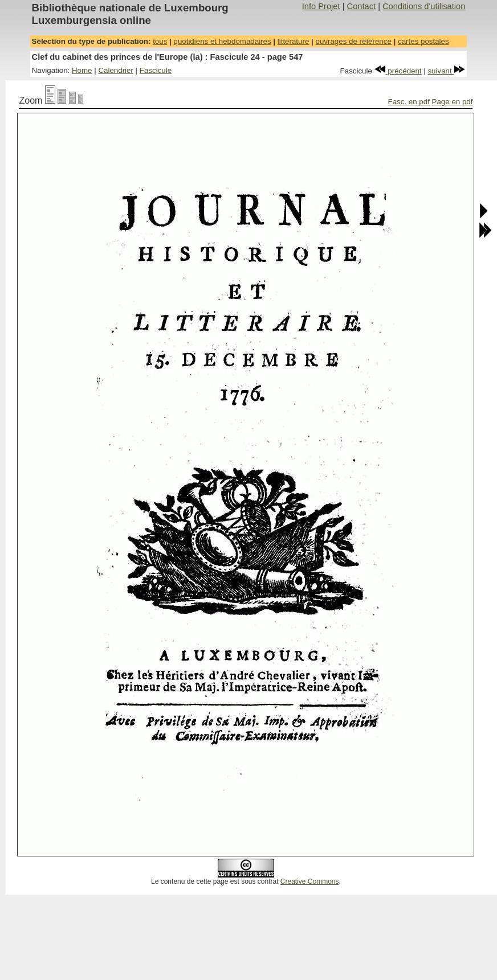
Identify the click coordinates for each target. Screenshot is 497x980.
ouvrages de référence (353, 41)
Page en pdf (453, 102)
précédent (398, 71)
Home (82, 70)
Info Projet (321, 6)
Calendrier (116, 70)
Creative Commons (310, 881)
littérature (294, 41)
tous (160, 41)
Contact (362, 6)
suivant (446, 71)
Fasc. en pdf (409, 102)
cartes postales (423, 41)
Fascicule (156, 70)
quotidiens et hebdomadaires (222, 41)
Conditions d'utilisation (424, 6)
